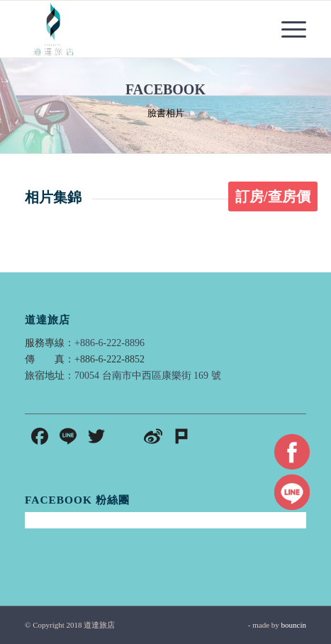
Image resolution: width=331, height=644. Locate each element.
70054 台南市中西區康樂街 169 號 (148, 376)
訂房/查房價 (273, 196)
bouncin (294, 625)
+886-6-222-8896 (110, 343)
